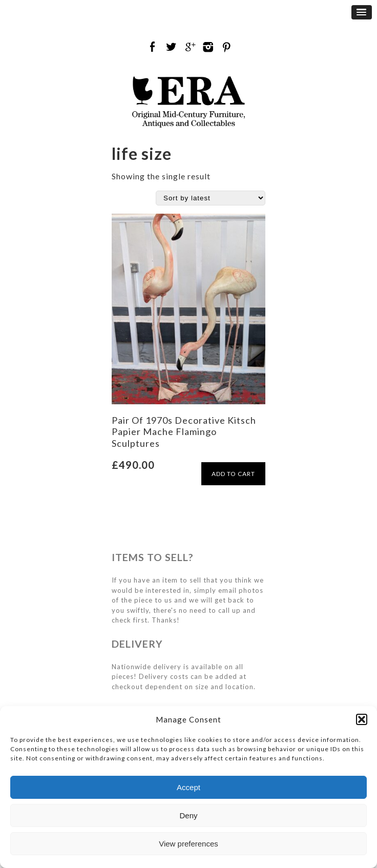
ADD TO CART (233, 474)
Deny (188, 815)
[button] (362, 719)
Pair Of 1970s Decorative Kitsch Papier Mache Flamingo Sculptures (184, 432)
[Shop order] (211, 198)
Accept (188, 787)
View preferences (188, 844)
